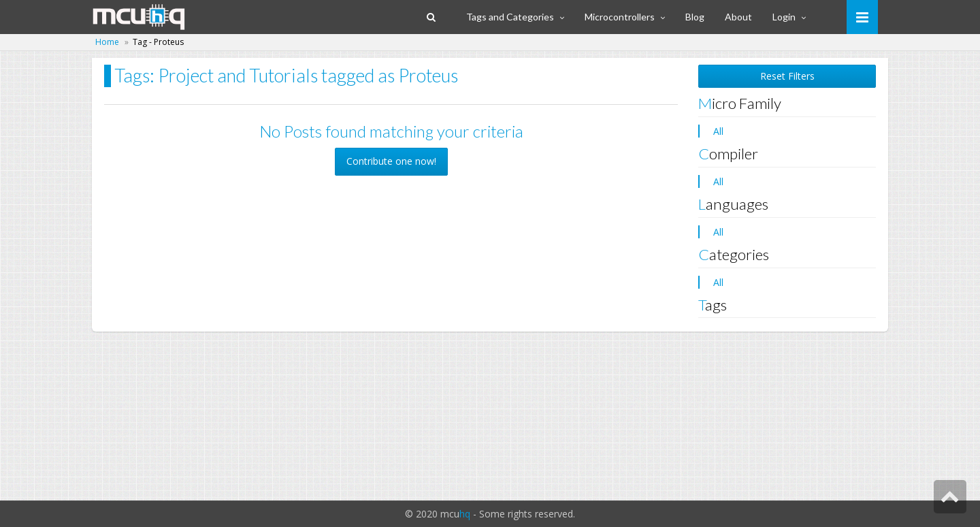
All (718, 131)
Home (107, 42)
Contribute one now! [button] (391, 161)
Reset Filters (787, 76)
